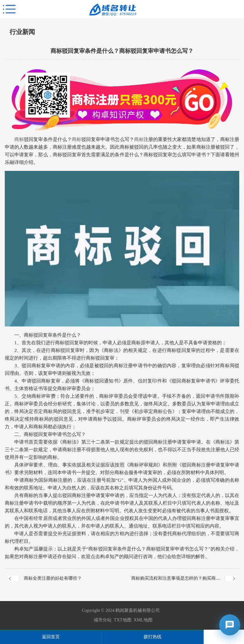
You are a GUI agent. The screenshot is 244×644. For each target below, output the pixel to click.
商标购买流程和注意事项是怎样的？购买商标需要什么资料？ (176, 582)
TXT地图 (122, 620)
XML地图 (143, 620)
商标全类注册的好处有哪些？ (53, 578)
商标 (19, 139)
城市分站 (103, 620)
